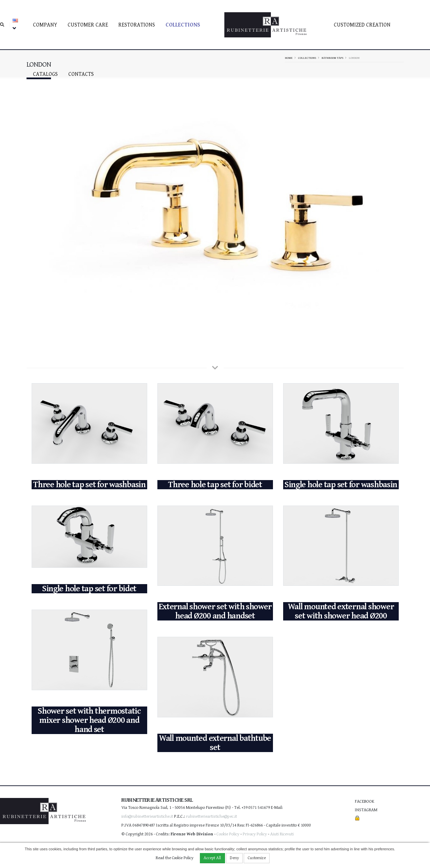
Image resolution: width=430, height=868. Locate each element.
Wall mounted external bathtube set (215, 743)
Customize (257, 858)
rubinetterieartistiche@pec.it (211, 816)
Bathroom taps (332, 58)
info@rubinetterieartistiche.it (147, 816)
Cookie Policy (228, 834)
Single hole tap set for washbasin (341, 485)
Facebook (365, 802)
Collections (183, 25)
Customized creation (362, 25)
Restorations (137, 25)
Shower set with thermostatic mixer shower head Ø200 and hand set (89, 720)
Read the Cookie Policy (175, 858)
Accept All (212, 858)
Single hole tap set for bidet (89, 589)
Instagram (366, 810)
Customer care (88, 25)
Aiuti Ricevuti (282, 834)
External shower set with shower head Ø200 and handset (215, 611)
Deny (234, 858)
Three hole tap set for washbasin (89, 485)
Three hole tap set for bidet (215, 485)
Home (289, 58)
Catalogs (45, 74)
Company (45, 25)
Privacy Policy (255, 834)
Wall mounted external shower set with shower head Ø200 (341, 611)
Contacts (81, 74)
